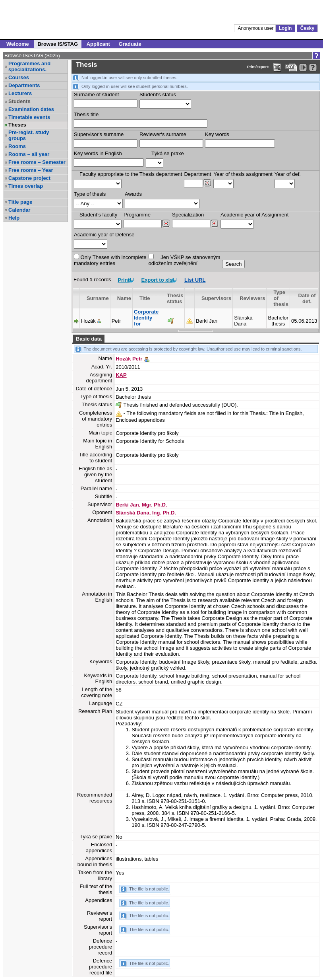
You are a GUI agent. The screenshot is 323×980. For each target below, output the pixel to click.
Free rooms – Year (31, 170)
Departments (24, 85)
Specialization (188, 215)
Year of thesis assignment (243, 174)
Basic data (89, 339)
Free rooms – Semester (37, 162)
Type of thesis (90, 194)
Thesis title (86, 114)
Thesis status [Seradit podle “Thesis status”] (175, 298)
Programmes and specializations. (29, 66)
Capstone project (29, 178)
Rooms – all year (29, 154)
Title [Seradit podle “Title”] (145, 298)
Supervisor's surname (99, 134)
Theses (17, 125)
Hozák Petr (129, 359)
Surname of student (96, 94)
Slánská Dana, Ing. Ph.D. (146, 513)
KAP (121, 375)
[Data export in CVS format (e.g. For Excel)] (291, 67)
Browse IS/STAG (58, 44)
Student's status (158, 94)
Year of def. (288, 174)
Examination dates (31, 109)
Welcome (18, 44)
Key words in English (98, 153)
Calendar (19, 210)
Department (197, 174)
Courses (19, 77)
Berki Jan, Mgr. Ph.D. (141, 505)
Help (14, 218)
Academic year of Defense (104, 235)
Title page (20, 202)
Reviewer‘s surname (163, 134)
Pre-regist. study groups (29, 135)
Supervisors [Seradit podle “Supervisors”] (216, 298)
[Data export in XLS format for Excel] (277, 67)
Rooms (17, 146)
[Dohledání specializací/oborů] (214, 224)
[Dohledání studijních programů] (166, 224)
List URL (195, 280)
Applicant (98, 44)
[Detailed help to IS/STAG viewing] (313, 67)
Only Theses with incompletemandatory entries (110, 260)
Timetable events (29, 117)
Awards (133, 194)
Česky (307, 28)
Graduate (130, 44)
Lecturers (20, 93)
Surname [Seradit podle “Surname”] (98, 298)
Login (285, 28)
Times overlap (26, 186)
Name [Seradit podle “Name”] (124, 298)
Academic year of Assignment (254, 215)
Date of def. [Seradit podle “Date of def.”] (307, 298)
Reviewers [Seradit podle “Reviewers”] (252, 298)
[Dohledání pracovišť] (207, 183)
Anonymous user (256, 28)
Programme (137, 215)
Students (19, 101)
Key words (217, 134)
